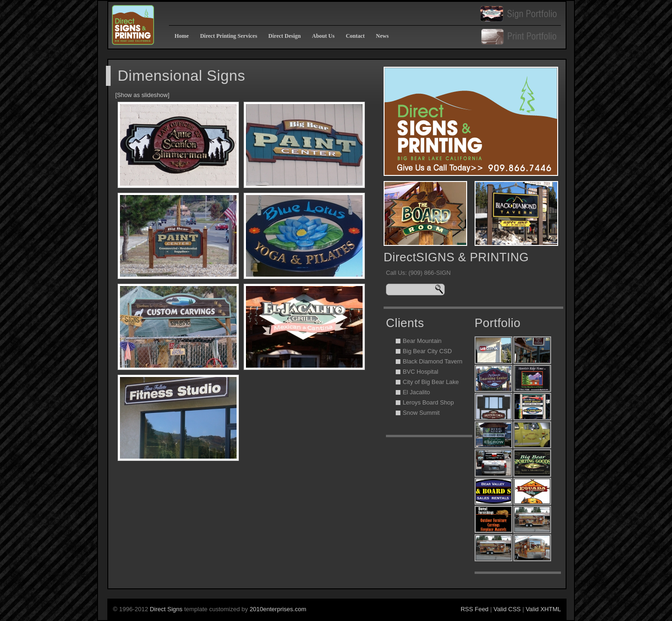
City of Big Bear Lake (431, 382)
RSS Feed (475, 609)
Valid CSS (507, 609)
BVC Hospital (420, 372)
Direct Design (284, 36)
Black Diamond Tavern (433, 361)
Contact (355, 36)
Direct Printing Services (229, 36)
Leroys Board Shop (428, 402)
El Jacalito (416, 392)
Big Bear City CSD (427, 351)
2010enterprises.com (278, 609)
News (382, 36)
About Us (323, 36)
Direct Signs (167, 609)
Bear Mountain (422, 341)
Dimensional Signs (182, 76)
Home (182, 36)
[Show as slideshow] (142, 95)
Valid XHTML (543, 609)
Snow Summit (421, 413)
